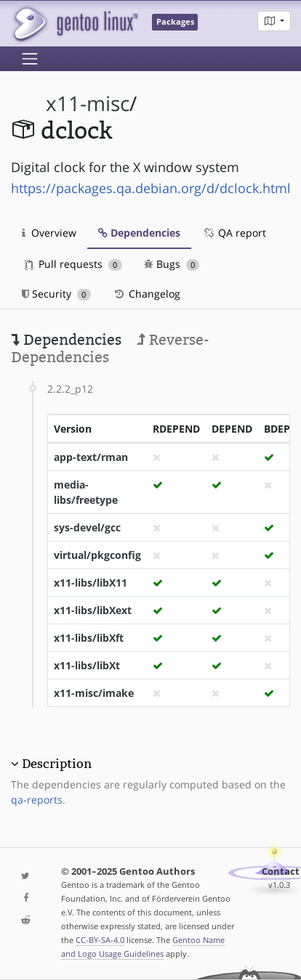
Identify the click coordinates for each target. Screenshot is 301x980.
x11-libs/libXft (89, 638)
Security (56, 294)
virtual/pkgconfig (97, 555)
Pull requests (73, 264)
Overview (49, 233)
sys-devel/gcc (87, 527)
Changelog (147, 294)
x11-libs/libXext (93, 610)
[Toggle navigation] (30, 59)
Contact (281, 871)
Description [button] (57, 764)
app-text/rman (91, 457)
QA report (234, 233)
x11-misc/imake (94, 693)
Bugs (172, 264)
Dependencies (139, 233)
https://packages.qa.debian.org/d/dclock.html (151, 188)
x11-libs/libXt (87, 665)
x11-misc (88, 103)
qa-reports (37, 800)
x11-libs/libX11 (91, 583)
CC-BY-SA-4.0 (100, 940)
